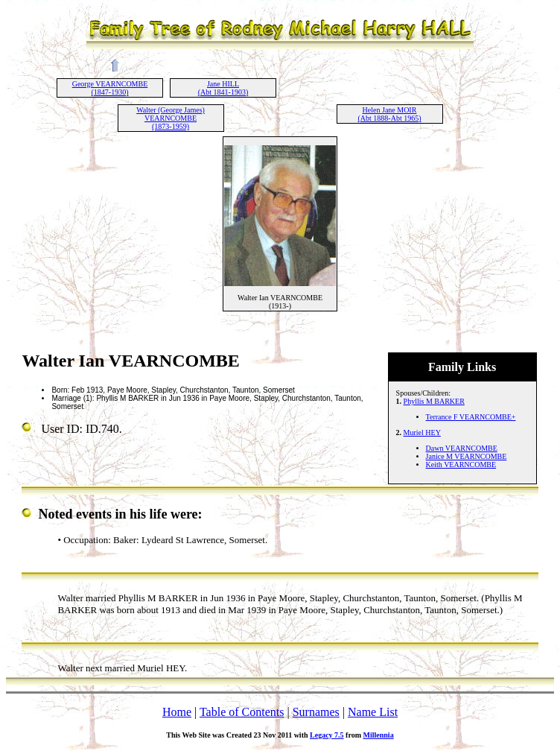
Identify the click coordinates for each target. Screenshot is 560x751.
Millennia (379, 735)
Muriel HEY (422, 432)
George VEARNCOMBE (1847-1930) (110, 88)
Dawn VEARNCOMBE (462, 448)
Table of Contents (242, 712)
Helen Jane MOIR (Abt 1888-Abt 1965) (390, 114)
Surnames (316, 712)
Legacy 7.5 (327, 735)
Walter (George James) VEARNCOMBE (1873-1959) (171, 118)
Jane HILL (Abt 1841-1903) (223, 88)
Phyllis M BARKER (434, 401)
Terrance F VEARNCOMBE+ (471, 417)
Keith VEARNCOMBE (461, 465)
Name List (373, 712)
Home (177, 712)
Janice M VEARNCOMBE (467, 456)
